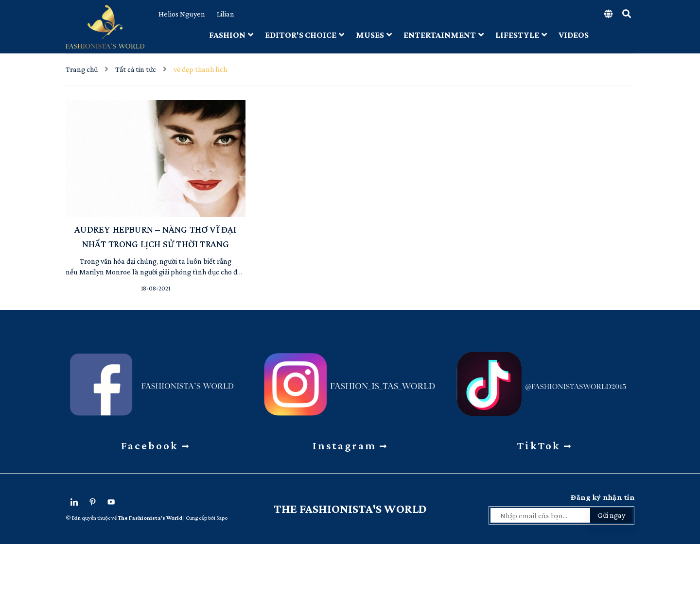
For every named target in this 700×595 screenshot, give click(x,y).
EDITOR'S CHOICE (305, 35)
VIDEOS (574, 35)
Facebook (156, 445)
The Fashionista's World (350, 509)
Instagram (350, 445)
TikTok (545, 445)
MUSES (374, 35)
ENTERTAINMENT (444, 35)
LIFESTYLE (521, 35)
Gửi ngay (611, 515)
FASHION (231, 35)
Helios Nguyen (182, 14)
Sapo (222, 518)
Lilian (226, 14)
